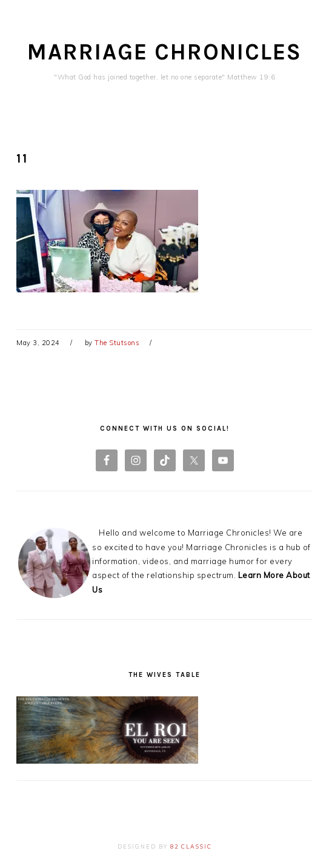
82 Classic (191, 846)
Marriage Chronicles (164, 52)
